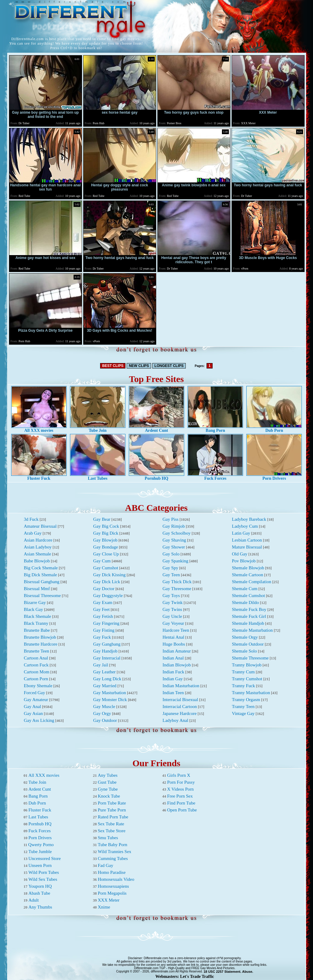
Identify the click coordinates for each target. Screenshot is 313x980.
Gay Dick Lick (107, 582)
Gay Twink (173, 602)
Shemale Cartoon (248, 575)
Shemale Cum (245, 589)
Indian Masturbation (181, 686)
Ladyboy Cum (245, 526)
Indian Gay (173, 679)
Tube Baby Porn (112, 845)
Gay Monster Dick (110, 700)
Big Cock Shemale (41, 568)
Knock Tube (109, 796)
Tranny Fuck (243, 686)
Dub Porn (274, 429)
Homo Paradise (112, 872)
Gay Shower (174, 547)
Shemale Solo (244, 651)
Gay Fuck (102, 637)
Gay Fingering (106, 623)
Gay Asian (33, 713)
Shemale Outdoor (248, 644)
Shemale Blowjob (248, 568)
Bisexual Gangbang (42, 582)
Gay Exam (103, 602)
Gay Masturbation (110, 693)
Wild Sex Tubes (43, 879)
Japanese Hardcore (180, 713)
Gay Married (105, 686)
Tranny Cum (243, 672)
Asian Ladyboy (38, 547)
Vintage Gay (243, 713)
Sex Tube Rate (111, 824)
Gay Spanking (175, 561)
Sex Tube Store (112, 831)
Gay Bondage (106, 547)
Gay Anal (32, 707)
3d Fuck (31, 519)
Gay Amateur (36, 700)
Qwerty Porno (41, 845)
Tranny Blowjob (247, 665)
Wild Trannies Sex (114, 852)
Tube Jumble (40, 852)
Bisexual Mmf (37, 589)
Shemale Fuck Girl (249, 616)
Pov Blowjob (244, 561)
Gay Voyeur (173, 623)
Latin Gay (241, 533)
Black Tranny (36, 623)
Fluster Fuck (39, 477)
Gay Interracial (107, 658)
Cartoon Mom (37, 672)
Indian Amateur (177, 651)
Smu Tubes (108, 838)
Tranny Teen (243, 707)
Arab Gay (33, 533)
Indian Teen (173, 693)
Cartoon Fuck (36, 665)
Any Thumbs (40, 907)
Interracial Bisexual (180, 700)
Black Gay (33, 609)
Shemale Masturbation (252, 630)
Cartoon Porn (36, 679)
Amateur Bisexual (40, 526)
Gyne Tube (108, 789)
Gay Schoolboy (177, 533)
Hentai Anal (173, 637)
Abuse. (248, 972)
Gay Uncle (172, 616)
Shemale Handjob (248, 623)
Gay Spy (170, 568)
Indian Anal (173, 658)
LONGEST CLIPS (169, 366)
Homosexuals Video (116, 879)
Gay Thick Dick (177, 582)
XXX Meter (109, 900)
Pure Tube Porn (112, 810)
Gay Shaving (174, 540)
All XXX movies (39, 429)
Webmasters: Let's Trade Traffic (185, 977)
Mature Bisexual (247, 547)
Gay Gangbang (107, 644)
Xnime (104, 907)
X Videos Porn (180, 789)
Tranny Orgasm (246, 700)
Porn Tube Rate (112, 803)
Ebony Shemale (38, 686)
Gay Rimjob (174, 526)
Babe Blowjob (37, 561)
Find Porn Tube (181, 803)
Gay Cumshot (106, 568)
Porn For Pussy (181, 782)
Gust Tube (107, 782)
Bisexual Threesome (42, 596)
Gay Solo (171, 554)
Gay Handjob (105, 651)
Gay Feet (101, 609)
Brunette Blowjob (40, 637)
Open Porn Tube (182, 810)
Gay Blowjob (105, 540)
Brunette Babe (37, 630)
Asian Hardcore (38, 540)
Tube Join (98, 429)
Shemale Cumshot (248, 596)
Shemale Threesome (250, 658)
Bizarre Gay (35, 602)
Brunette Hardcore (41, 644)
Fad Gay (105, 865)
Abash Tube (39, 893)
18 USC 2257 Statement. (222, 972)
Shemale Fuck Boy (249, 609)
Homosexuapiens (113, 886)
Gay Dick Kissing (109, 575)
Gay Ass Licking (39, 720)
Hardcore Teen (176, 630)
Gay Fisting (104, 630)
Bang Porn (215, 429)
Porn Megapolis (112, 893)
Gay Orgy (102, 713)
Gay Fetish (103, 616)
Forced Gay (34, 693)
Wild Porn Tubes (44, 872)
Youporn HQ (40, 886)
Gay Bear (102, 519)
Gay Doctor (104, 589)
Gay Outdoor (105, 720)
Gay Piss (171, 519)
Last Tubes (98, 477)
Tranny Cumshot (247, 679)
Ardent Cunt (156, 429)
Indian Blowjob (177, 665)
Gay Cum (102, 561)
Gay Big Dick (106, 533)
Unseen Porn (40, 865)
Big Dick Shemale (40, 575)
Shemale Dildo (245, 602)
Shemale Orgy (245, 637)
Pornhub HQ (156, 477)
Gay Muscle (104, 707)
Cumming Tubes (113, 858)
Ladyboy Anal (175, 720)
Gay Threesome (177, 589)
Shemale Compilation (251, 582)
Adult (33, 900)
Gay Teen (171, 575)
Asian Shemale (37, 554)
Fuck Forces (215, 477)
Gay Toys (171, 596)
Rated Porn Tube (113, 817)
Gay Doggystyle (108, 596)
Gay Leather (104, 672)
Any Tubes (107, 775)
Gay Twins (172, 609)
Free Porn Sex (180, 796)
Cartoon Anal (36, 658)
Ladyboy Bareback (249, 519)
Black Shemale (37, 616)
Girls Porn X (179, 775)
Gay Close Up (106, 554)
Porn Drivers (274, 477)
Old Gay (240, 554)
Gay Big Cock (106, 526)
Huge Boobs (174, 644)
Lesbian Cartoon (247, 540)
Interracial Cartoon (180, 707)
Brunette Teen (36, 651)
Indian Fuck (173, 672)
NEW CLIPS (139, 366)
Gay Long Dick (107, 679)
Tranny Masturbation (251, 693)
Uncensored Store (44, 858)
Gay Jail (101, 665)
